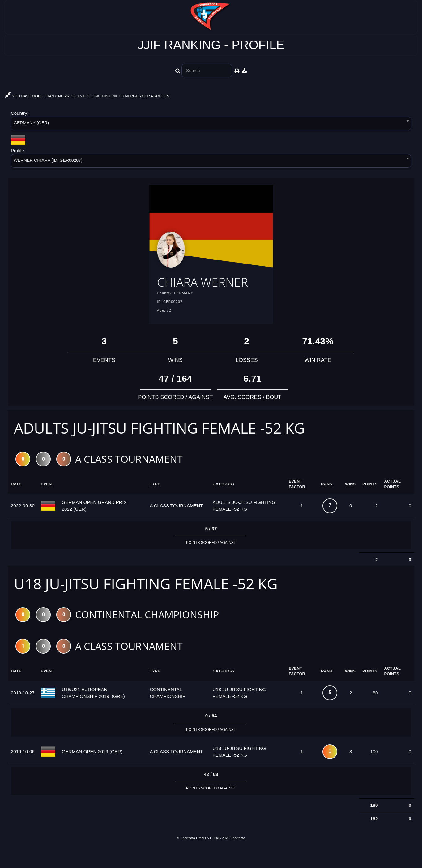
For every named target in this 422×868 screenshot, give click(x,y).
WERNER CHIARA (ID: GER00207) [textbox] (48, 160)
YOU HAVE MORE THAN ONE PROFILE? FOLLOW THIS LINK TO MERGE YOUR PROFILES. (87, 96)
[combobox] (211, 125)
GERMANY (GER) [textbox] (31, 123)
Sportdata (238, 857)
